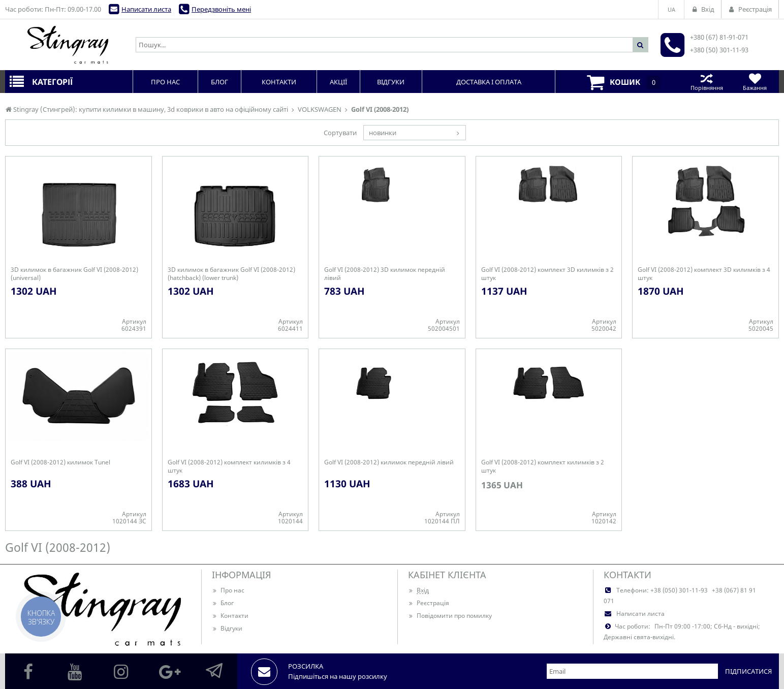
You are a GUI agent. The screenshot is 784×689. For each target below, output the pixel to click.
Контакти (230, 616)
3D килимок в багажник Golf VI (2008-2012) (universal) (74, 274)
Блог (223, 603)
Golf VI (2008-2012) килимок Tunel (60, 462)
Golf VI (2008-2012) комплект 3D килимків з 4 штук (704, 274)
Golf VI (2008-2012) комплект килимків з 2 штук (543, 466)
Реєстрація (429, 603)
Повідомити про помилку (450, 616)
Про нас (228, 590)
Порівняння (707, 82)
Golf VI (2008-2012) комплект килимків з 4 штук (229, 466)
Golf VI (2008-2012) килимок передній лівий (389, 462)
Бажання (755, 82)
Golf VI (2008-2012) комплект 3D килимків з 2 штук (547, 274)
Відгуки (227, 628)
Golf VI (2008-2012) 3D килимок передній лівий (385, 274)
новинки (383, 133)
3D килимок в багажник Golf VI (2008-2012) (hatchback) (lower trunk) (231, 274)
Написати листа (146, 9)
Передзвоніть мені (221, 9)
